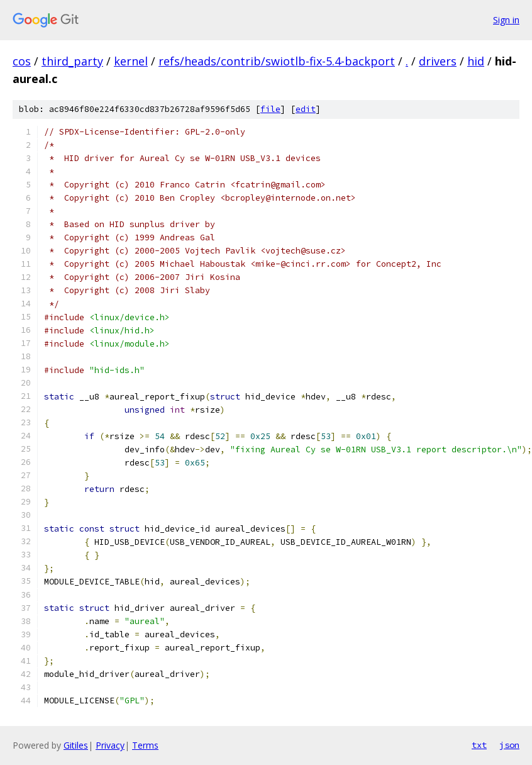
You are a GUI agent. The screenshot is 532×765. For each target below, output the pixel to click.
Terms (145, 745)
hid (476, 61)
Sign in (506, 20)
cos (22, 61)
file (270, 109)
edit (306, 109)
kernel (131, 61)
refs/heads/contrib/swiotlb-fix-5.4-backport (277, 61)
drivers (438, 61)
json (509, 745)
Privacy (110, 745)
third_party (72, 61)
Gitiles (76, 745)
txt (479, 745)
